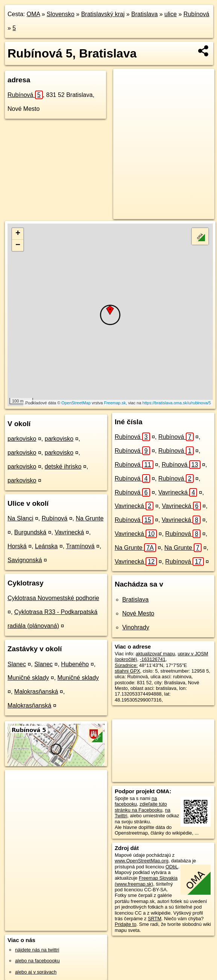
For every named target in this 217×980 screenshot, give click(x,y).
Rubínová (197, 14)
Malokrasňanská (36, 692)
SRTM (155, 919)
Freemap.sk (115, 403)
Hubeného (75, 664)
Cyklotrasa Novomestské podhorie (53, 598)
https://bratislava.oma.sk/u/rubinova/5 (177, 403)
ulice (171, 14)
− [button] (18, 245)
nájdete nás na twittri (37, 950)
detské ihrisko (63, 467)
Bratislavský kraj (103, 14)
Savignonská (25, 560)
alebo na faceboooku (37, 961)
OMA (33, 14)
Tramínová (80, 546)
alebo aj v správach (36, 972)
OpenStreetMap (76, 403)
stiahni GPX (127, 671)
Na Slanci (20, 518)
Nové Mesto (138, 613)
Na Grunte (90, 518)
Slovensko (61, 14)
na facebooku (136, 801)
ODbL (172, 867)
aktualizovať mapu (155, 654)
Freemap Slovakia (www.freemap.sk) (146, 881)
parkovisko (22, 439)
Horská (17, 546)
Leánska (46, 546)
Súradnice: (126, 665)
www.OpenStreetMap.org (142, 861)
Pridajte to (126, 924)
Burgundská (30, 532)
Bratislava (144, 14)
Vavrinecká (69, 532)
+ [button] (18, 234)
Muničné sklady (28, 678)
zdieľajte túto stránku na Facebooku (141, 807)
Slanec (17, 664)
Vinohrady (136, 627)
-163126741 (153, 659)
